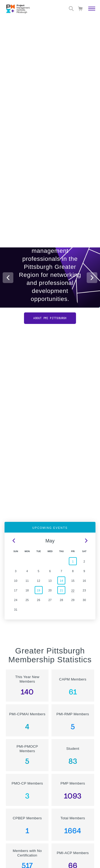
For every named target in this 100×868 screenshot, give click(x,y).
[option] (50, 269)
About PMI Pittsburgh (50, 318)
